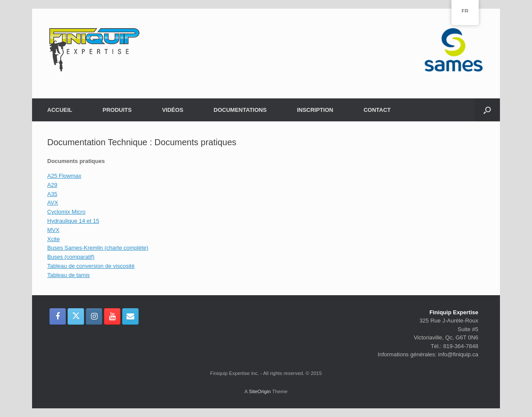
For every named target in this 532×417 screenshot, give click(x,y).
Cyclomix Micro (66, 212)
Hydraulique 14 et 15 (73, 221)
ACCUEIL (60, 110)
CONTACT (377, 110)
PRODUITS (117, 110)
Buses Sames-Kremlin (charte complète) (98, 248)
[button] (487, 110)
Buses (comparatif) (71, 257)
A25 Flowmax (64, 176)
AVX (53, 203)
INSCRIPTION (315, 110)
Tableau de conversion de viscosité (91, 266)
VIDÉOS (173, 110)
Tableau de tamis (68, 275)
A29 (52, 185)
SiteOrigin (260, 391)
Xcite (54, 239)
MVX (53, 230)
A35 (52, 194)
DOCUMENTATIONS (240, 110)
